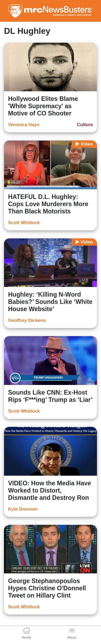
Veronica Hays (24, 125)
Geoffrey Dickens (27, 320)
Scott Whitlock (24, 223)
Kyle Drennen (23, 509)
